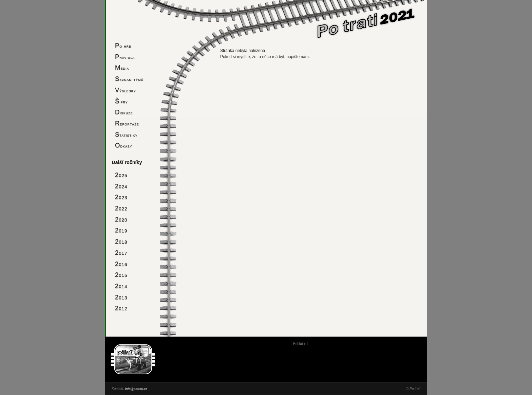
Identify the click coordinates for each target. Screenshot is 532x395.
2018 (121, 241)
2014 (121, 286)
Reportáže (127, 123)
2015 (121, 275)
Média (122, 67)
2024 (121, 186)
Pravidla (125, 57)
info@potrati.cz (136, 389)
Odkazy (123, 145)
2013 (121, 297)
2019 (121, 230)
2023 (121, 197)
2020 (121, 219)
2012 (121, 308)
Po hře (123, 45)
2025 (121, 175)
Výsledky (126, 90)
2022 (121, 208)
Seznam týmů (129, 79)
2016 (121, 264)
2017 (121, 253)
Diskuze (124, 112)
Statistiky (126, 134)
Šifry (121, 101)
